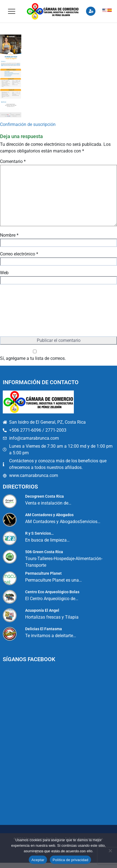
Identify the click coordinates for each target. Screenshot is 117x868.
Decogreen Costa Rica (45, 496)
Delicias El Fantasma (44, 629)
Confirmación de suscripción (28, 124)
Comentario (13, 161)
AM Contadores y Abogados (49, 515)
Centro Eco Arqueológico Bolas (52, 592)
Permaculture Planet (43, 573)
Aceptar (38, 860)
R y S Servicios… (39, 533)
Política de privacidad (70, 860)
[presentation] (23, 311)
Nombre (9, 235)
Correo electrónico (19, 254)
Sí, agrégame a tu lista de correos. (35, 355)
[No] (110, 851)
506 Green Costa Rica (44, 552)
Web (4, 273)
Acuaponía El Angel (42, 610)
